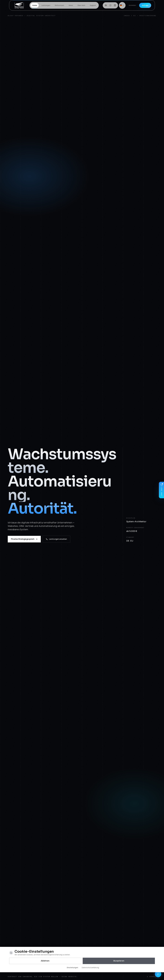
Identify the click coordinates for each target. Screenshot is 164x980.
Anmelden (132, 5)
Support (93, 5)
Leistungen (46, 5)
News (71, 5)
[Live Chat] (161, 490)
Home (35, 6)
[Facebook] (106, 5)
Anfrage (145, 5)
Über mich (81, 5)
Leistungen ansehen (56, 540)
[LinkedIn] (115, 5)
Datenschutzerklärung (90, 968)
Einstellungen (72, 968)
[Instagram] (110, 5)
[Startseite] (19, 5)
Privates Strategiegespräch (24, 540)
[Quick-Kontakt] (158, 974)
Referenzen (59, 5)
